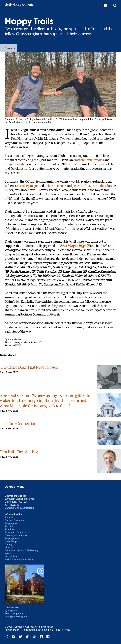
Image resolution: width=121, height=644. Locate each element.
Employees (11, 523)
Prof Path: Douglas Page (20, 452)
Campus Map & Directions (19, 508)
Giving (8, 544)
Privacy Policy (12, 630)
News (8, 48)
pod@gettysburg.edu (17, 616)
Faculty (9, 526)
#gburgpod (11, 610)
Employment (12, 538)
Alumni (9, 517)
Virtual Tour (11, 556)
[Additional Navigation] (105, 5)
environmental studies (89, 160)
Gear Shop (11, 541)
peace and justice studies (89, 186)
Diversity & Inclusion (16, 535)
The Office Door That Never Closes (29, 367)
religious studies (16, 164)
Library (9, 547)
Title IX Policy (63, 630)
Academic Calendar (16, 532)
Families (9, 529)
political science (55, 186)
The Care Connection (18, 424)
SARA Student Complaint (19, 559)
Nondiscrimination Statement (38, 630)
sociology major (27, 186)
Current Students (14, 520)
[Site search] (115, 5)
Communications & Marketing (21, 550)
